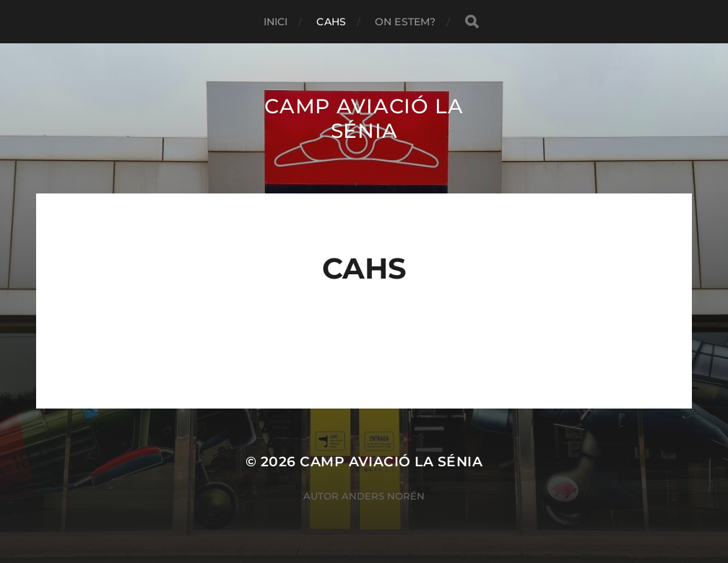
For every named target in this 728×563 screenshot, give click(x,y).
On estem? (405, 22)
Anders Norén (383, 496)
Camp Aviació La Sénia (364, 118)
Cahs (331, 22)
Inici (276, 22)
